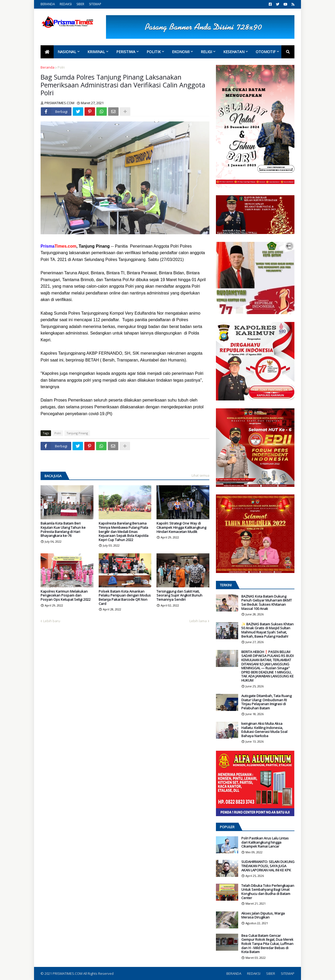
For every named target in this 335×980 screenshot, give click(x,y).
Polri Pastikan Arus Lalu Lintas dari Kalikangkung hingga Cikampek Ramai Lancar (265, 842)
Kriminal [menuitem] (96, 52)
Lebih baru (52, 621)
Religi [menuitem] (206, 52)
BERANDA (48, 4)
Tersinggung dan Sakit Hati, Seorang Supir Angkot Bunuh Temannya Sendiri (179, 596)
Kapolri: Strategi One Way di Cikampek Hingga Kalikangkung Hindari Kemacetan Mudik (181, 528)
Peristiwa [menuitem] (126, 52)
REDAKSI (66, 4)
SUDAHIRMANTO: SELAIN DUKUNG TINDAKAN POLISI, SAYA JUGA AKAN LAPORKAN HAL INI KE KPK (268, 866)
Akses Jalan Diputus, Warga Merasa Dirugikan (263, 915)
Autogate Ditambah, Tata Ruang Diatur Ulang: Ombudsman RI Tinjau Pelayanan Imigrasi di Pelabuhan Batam (266, 702)
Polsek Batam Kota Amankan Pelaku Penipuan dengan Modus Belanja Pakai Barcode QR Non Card (125, 598)
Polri (61, 67)
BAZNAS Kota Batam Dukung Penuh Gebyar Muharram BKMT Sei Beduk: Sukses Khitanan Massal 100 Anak (267, 603)
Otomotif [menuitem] (266, 52)
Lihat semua (200, 475)
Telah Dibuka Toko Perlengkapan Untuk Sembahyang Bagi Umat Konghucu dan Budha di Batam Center (268, 892)
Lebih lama (198, 621)
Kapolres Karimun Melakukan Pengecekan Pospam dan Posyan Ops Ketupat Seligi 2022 (66, 596)
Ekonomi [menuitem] (181, 52)
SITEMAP (95, 4)
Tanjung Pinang (77, 433)
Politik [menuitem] (154, 52)
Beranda (48, 67)
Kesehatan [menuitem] (234, 52)
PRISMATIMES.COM (68, 973)
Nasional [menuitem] (67, 52)
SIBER (80, 4)
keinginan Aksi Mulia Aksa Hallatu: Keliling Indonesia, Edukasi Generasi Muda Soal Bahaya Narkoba (264, 730)
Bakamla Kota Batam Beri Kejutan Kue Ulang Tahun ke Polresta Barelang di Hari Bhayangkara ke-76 (63, 530)
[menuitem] (47, 52)
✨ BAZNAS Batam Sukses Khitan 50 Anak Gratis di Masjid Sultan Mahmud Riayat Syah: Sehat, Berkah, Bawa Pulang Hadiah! (267, 630)
